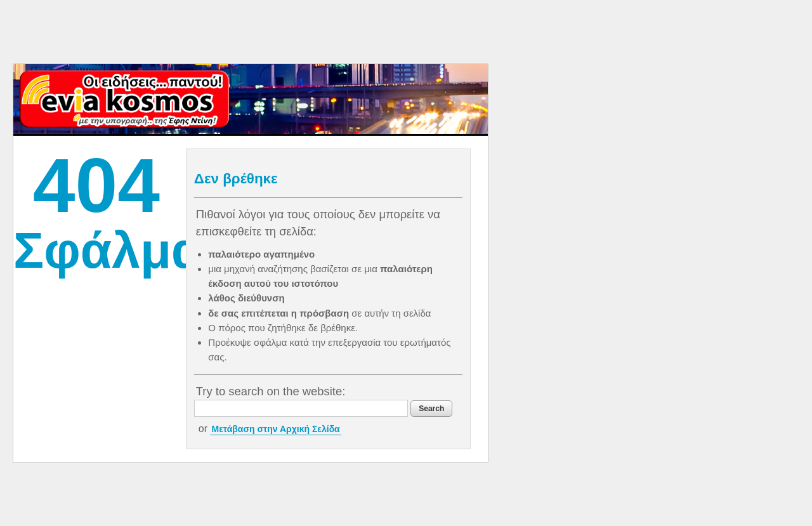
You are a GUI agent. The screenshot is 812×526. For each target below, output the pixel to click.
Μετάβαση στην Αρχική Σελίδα (275, 429)
